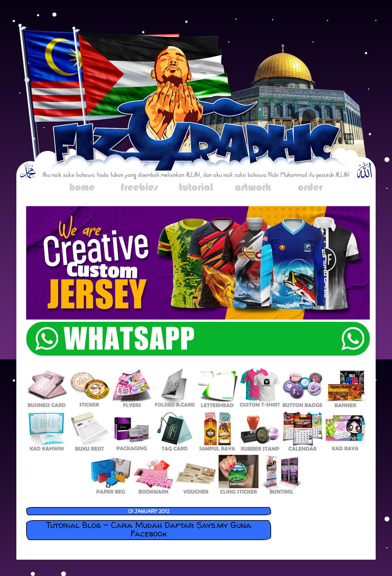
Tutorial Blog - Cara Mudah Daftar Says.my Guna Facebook (149, 529)
